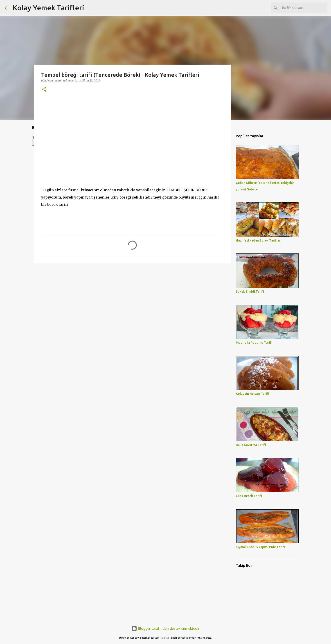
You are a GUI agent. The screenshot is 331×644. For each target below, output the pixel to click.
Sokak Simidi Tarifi (250, 291)
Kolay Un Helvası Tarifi (252, 394)
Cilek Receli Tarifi (249, 496)
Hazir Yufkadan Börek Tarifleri (259, 240)
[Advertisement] (132, 302)
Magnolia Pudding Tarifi (254, 343)
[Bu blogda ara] (304, 8)
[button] (44, 90)
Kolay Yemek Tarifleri (48, 8)
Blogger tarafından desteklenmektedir (166, 628)
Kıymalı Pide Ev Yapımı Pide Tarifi (260, 547)
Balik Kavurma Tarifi (251, 445)
